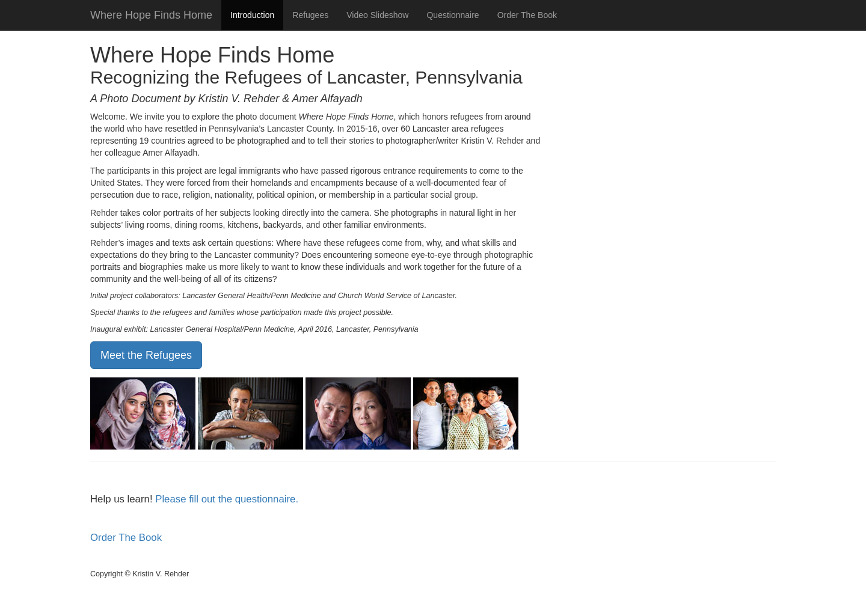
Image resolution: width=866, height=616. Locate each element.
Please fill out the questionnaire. (227, 499)
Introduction (252, 15)
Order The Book (527, 15)
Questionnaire (453, 15)
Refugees (310, 15)
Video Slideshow (377, 15)
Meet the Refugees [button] (146, 355)
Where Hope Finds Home (151, 15)
